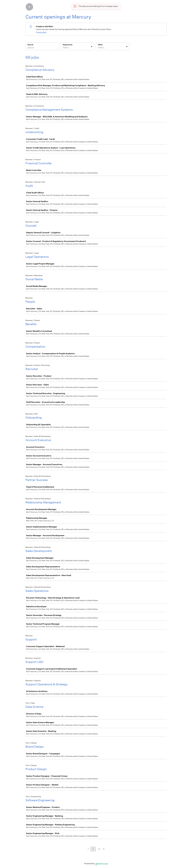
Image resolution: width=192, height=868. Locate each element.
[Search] (42, 48)
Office (100, 45)
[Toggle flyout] (92, 47)
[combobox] (63, 48)
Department (68, 45)
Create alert (41, 32)
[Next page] (104, 849)
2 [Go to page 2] (99, 849)
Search (30, 45)
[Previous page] (88, 849)
